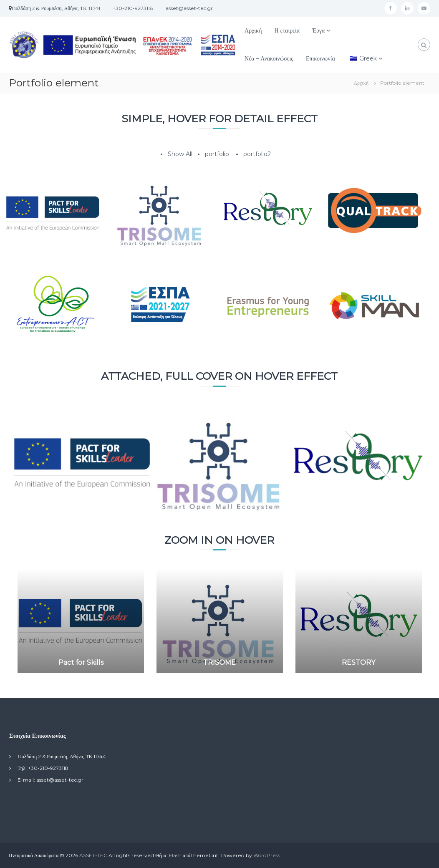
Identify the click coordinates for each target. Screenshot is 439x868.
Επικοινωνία (320, 58)
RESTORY (358, 662)
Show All (180, 154)
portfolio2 (257, 154)
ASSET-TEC (93, 855)
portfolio (217, 154)
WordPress (267, 855)
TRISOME (219, 662)
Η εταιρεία (287, 30)
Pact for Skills (81, 662)
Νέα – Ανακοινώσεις (269, 58)
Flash (175, 855)
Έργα (318, 30)
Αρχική (253, 30)
